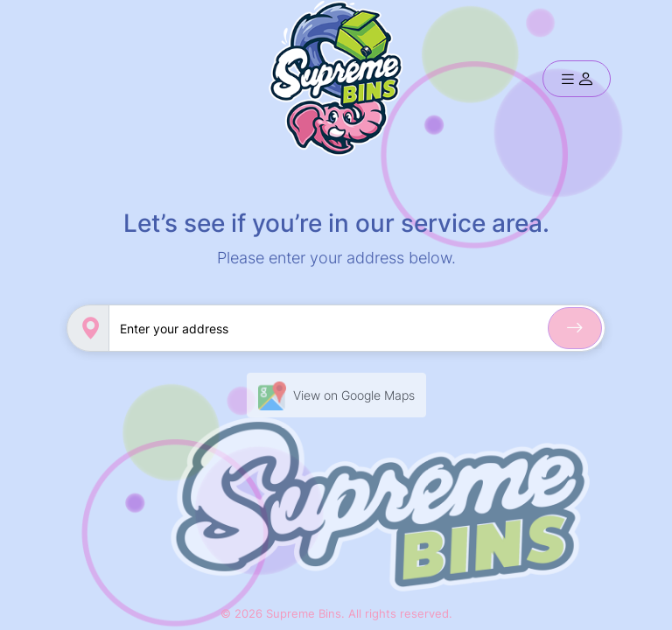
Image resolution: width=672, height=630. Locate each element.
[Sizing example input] (357, 328)
